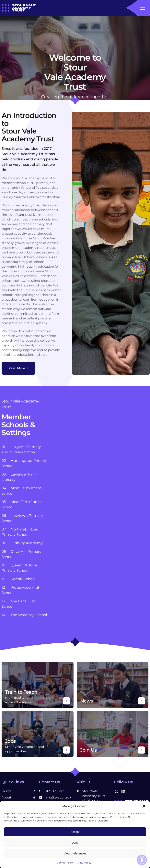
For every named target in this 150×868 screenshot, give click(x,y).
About (19, 797)
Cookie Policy (65, 863)
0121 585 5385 (52, 791)
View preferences (75, 853)
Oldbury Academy (22, 543)
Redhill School (19, 579)
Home (19, 791)
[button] (144, 806)
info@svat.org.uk (55, 797)
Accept (75, 832)
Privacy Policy (83, 863)
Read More (19, 368)
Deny (75, 843)
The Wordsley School (24, 615)
